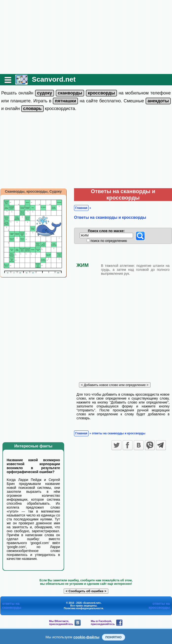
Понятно (114, 637)
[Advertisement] (86, 37)
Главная (81, 208)
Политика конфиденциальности (84, 608)
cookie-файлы (86, 637)
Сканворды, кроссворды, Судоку (33, 191)
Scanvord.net (54, 79)
